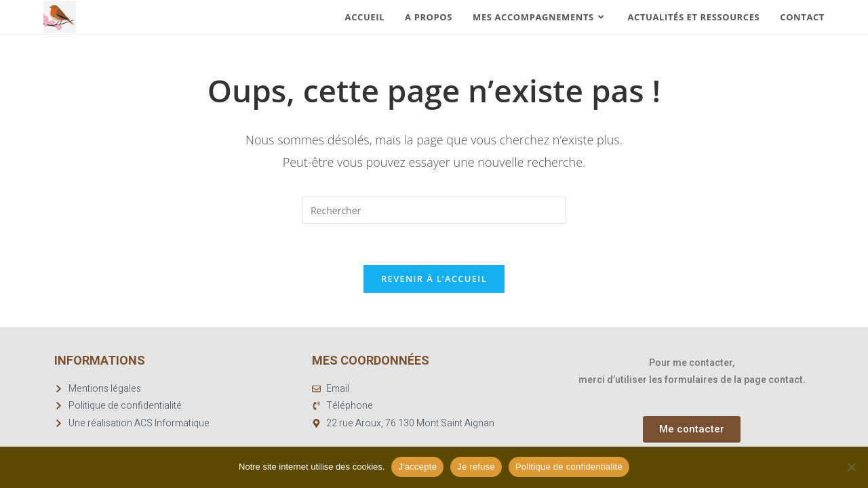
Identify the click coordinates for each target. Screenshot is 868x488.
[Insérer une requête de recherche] (434, 210)
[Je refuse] (851, 467)
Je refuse (476, 467)
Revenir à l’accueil (434, 279)
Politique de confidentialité (569, 467)
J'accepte (417, 467)
